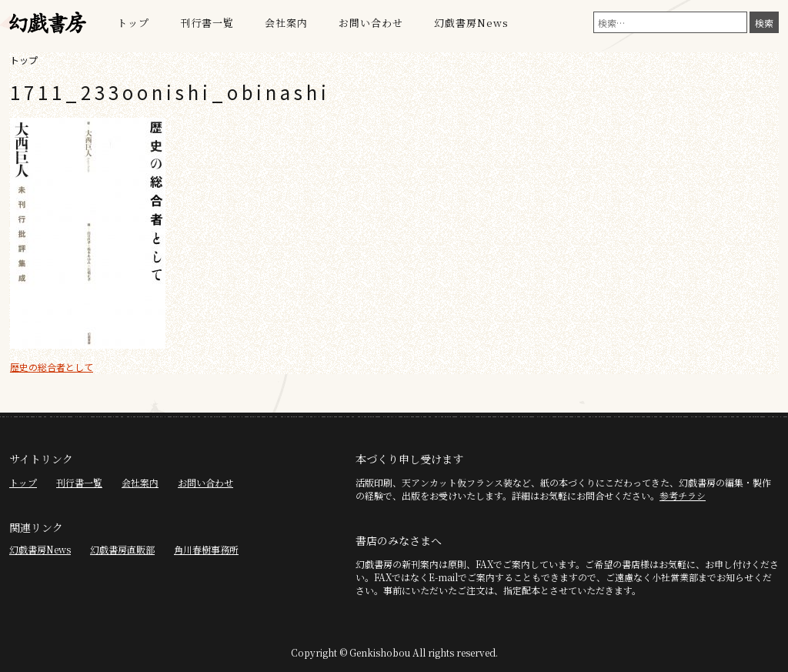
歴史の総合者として (52, 367)
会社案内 (286, 23)
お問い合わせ (371, 23)
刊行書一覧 (207, 23)
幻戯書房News (471, 23)
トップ (133, 23)
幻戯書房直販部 (122, 549)
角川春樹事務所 (206, 549)
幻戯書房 (48, 23)
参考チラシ (683, 495)
